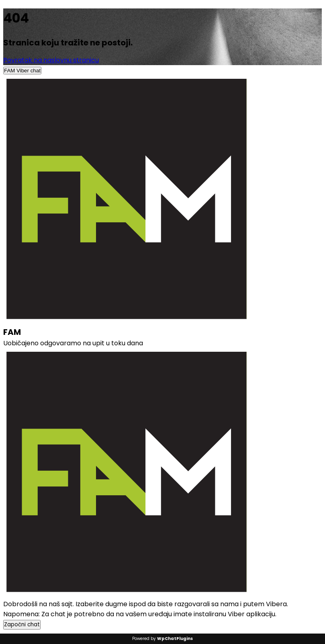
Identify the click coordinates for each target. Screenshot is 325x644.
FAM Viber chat (22, 71)
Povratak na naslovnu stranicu (51, 60)
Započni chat (22, 625)
